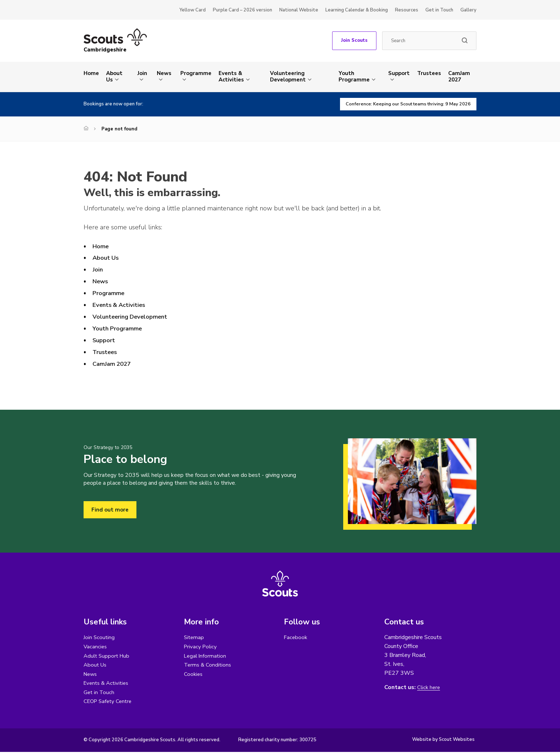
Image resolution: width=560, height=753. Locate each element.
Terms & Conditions (209, 665)
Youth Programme (354, 76)
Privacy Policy (201, 647)
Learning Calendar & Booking (357, 10)
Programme (196, 73)
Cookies (194, 674)
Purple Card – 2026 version (242, 10)
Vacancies (96, 647)
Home (91, 73)
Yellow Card (192, 10)
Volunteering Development (288, 76)
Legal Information (206, 656)
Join (142, 73)
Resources (407, 10)
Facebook (296, 637)
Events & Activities (231, 76)
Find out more (111, 510)
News (164, 73)
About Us (114, 76)
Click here (429, 687)
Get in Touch (439, 10)
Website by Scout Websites (443, 740)
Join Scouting (100, 637)
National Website (299, 10)
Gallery (468, 10)
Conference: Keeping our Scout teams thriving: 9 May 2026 (403, 104)
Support (399, 73)
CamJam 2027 (459, 76)
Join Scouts (354, 40)
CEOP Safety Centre (109, 702)
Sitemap (194, 637)
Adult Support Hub (108, 656)
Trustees (429, 73)
